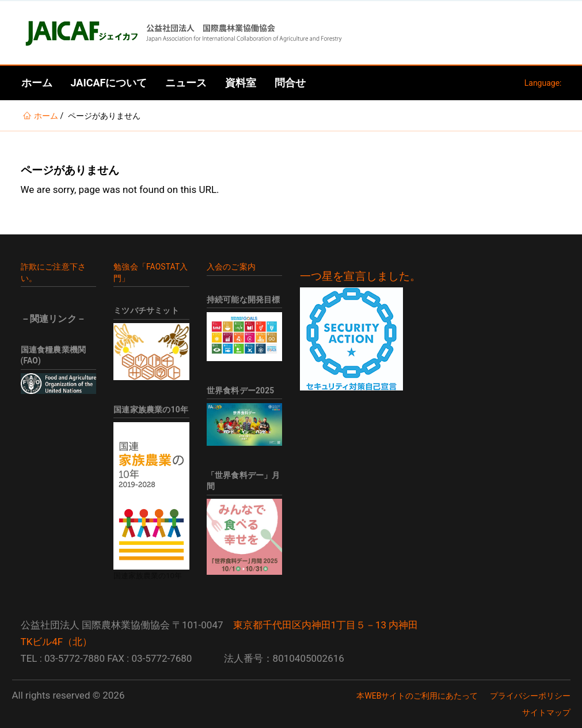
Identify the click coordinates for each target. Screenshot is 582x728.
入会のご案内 (231, 267)
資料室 (241, 83)
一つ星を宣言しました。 (361, 276)
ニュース (186, 83)
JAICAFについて (109, 83)
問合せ (290, 83)
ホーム (37, 83)
